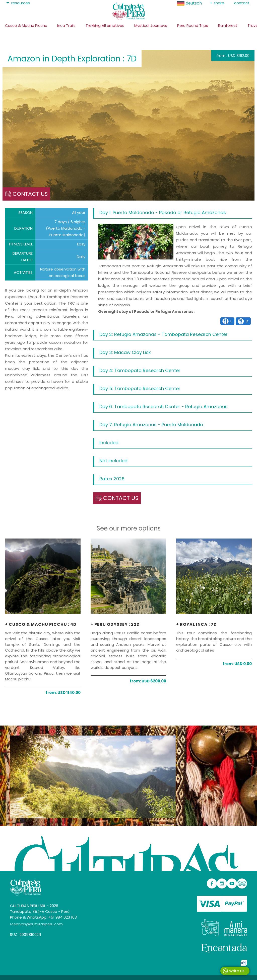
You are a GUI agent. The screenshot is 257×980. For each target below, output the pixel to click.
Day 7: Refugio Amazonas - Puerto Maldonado (151, 425)
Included (109, 443)
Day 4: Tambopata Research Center (140, 370)
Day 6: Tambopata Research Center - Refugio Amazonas (164, 407)
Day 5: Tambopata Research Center (140, 388)
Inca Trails (66, 25)
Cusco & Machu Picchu (26, 25)
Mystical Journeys (151, 25)
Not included (113, 461)
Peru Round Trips (193, 25)
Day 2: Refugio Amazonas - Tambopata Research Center (164, 334)
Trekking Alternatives (105, 25)
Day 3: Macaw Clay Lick (125, 352)
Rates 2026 (112, 479)
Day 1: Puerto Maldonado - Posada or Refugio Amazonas (163, 212)
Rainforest (228, 25)
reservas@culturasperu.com (36, 924)
